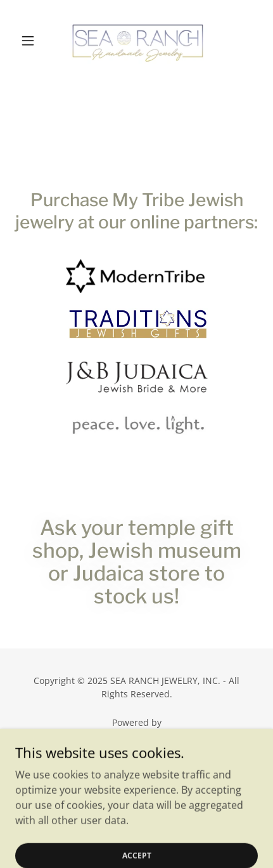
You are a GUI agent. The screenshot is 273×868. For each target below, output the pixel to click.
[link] (137, 41)
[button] (33, 41)
